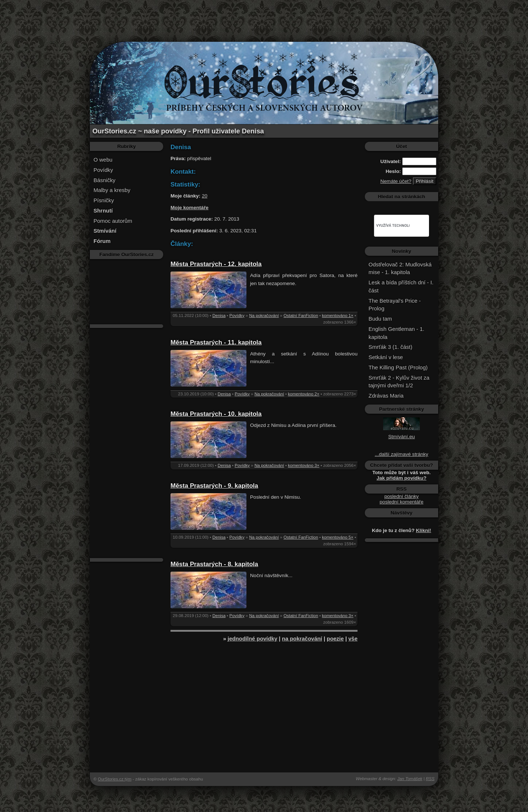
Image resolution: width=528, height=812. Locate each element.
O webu (103, 160)
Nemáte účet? (396, 181)
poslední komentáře (401, 502)
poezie (335, 638)
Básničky (104, 180)
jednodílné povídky (252, 638)
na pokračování (302, 638)
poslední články (401, 496)
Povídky (103, 170)
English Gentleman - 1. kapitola (396, 333)
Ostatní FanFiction (301, 315)
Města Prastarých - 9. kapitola (214, 486)
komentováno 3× (304, 465)
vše (353, 638)
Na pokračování (264, 315)
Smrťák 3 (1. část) (390, 347)
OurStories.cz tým (115, 779)
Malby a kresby (112, 190)
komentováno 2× (304, 394)
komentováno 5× (338, 537)
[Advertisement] (264, 16)
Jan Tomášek (410, 779)
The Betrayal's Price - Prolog (395, 305)
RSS (430, 779)
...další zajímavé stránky (401, 454)
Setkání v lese (386, 357)
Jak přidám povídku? (401, 478)
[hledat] (393, 226)
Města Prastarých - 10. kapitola (216, 414)
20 (204, 196)
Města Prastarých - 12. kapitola (216, 264)
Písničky (104, 200)
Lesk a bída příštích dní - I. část (401, 286)
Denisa (219, 315)
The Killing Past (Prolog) (398, 367)
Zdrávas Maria (386, 396)
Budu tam (380, 319)
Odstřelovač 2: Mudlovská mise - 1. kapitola (400, 268)
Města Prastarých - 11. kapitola (216, 342)
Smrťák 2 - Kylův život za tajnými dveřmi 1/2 (399, 382)
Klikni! (423, 530)
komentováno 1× (338, 315)
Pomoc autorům (113, 221)
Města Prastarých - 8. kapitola (214, 564)
